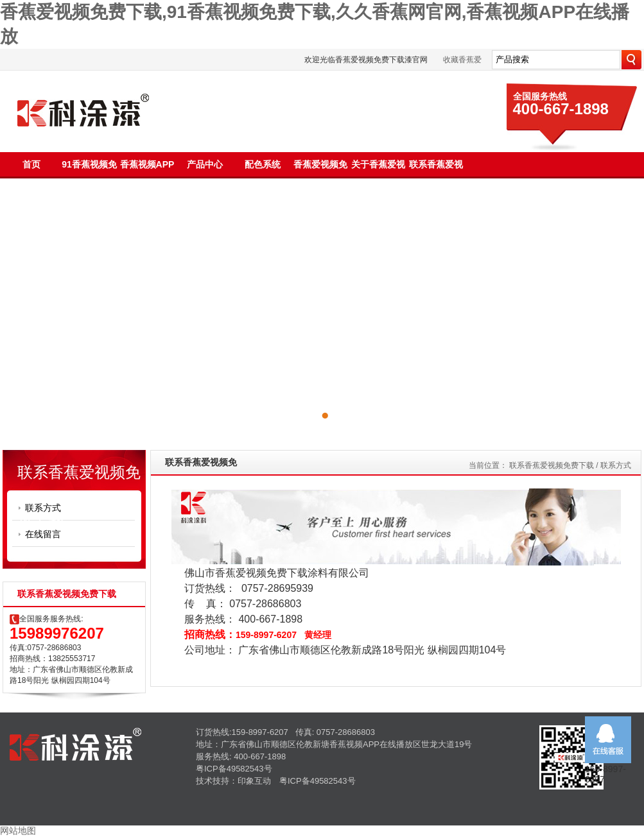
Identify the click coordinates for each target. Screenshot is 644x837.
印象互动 (254, 781)
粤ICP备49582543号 (234, 769)
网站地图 (18, 831)
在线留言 (43, 534)
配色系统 (263, 164)
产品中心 (205, 164)
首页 (31, 164)
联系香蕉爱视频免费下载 (552, 465)
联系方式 (43, 508)
